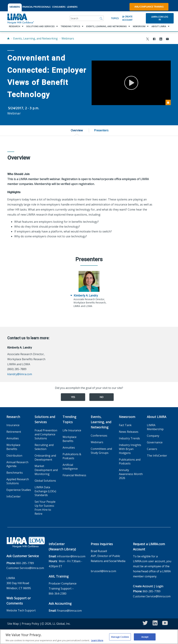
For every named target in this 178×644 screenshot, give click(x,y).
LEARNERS (72, 7)
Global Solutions (45, 481)
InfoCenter (14, 496)
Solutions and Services (45, 419)
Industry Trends (129, 438)
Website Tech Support (21, 610)
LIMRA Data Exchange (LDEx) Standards (45, 491)
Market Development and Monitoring (46, 470)
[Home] (8, 38)
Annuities (13, 438)
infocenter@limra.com (71, 556)
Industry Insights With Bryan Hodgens (130, 449)
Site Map (13, 624)
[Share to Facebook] (154, 39)
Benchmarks (15, 473)
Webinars (68, 38)
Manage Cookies (120, 639)
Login (159, 586)
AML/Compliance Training (149, 7)
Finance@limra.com (69, 611)
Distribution (14, 456)
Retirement (14, 432)
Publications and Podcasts (130, 462)
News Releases (129, 432)
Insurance (13, 425)
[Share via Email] (167, 39)
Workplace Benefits (13, 447)
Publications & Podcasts (72, 456)
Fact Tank (125, 425)
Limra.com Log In (160, 18)
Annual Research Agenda (17, 464)
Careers (152, 449)
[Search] (101, 18)
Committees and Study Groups (101, 451)
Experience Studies (19, 490)
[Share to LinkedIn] (161, 39)
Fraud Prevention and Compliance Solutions (46, 434)
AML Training (59, 576)
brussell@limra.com (103, 571)
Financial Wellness (74, 475)
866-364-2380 (58, 594)
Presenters (101, 130)
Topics (115, 18)
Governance (155, 442)
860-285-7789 (25, 563)
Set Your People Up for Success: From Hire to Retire (45, 508)
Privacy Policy (30, 624)
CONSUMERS (59, 7)
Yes (73, 397)
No (102, 397)
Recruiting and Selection (44, 447)
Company (153, 436)
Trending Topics (69, 419)
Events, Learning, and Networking (35, 38)
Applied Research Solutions (18, 481)
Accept (145, 639)
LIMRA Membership (155, 427)
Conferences (99, 436)
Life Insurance (72, 430)
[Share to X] (148, 39)
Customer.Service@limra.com (25, 568)
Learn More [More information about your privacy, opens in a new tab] (97, 642)
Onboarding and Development (45, 458)
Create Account (127, 18)
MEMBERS (15, 7)
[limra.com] (20, 18)
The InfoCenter (157, 456)
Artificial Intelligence (70, 467)
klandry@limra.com (20, 374)
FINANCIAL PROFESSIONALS (37, 7)
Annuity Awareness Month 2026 (131, 474)
